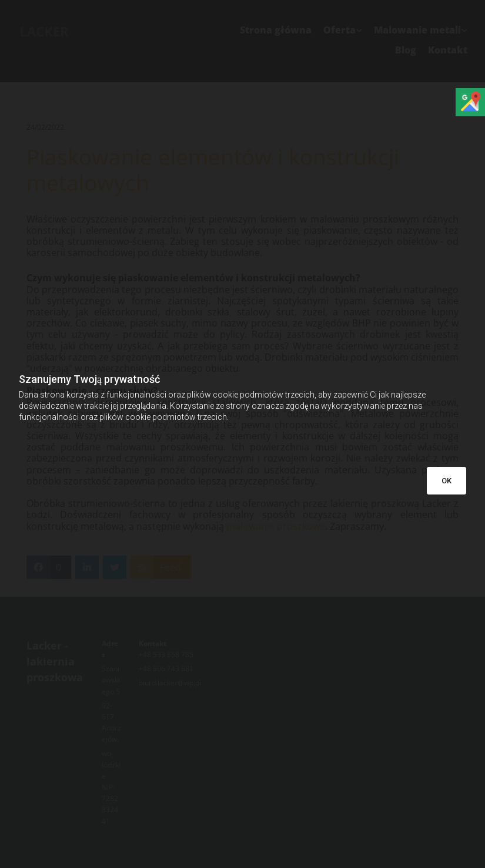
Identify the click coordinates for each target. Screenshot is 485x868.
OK (446, 481)
